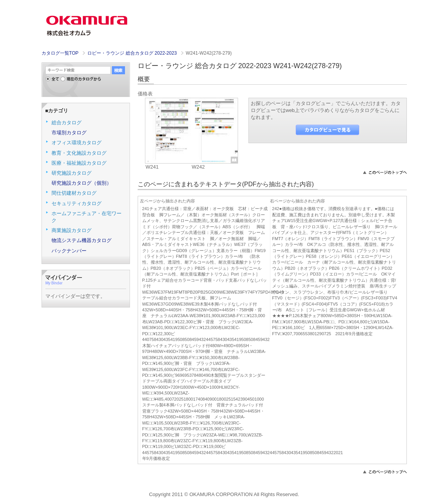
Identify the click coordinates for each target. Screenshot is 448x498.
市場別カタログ (69, 133)
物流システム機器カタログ (82, 240)
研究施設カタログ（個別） (82, 183)
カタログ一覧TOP (60, 53)
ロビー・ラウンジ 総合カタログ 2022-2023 (133, 53)
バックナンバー (69, 251)
